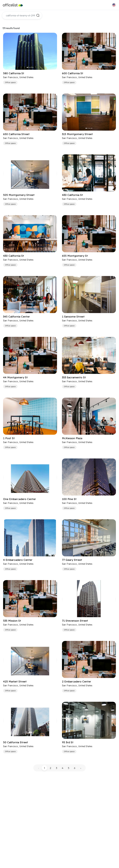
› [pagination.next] (81, 768)
